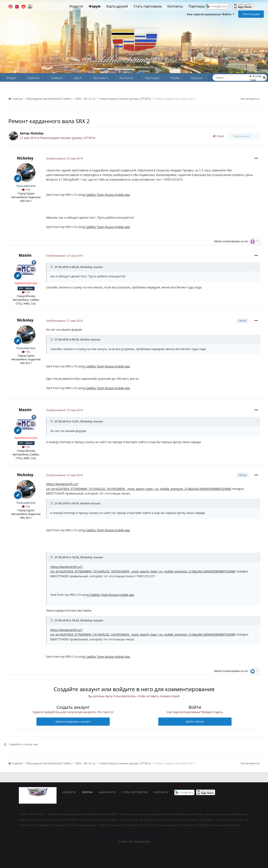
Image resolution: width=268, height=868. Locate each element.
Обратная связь (140, 834)
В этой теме (256, 78)
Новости (76, 6)
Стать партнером (148, 6)
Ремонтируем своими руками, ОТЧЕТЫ (68, 138)
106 (26, 190)
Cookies (159, 834)
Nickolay (37, 133)
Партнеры (197, 6)
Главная (57, 78)
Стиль (121, 834)
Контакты (175, 6)
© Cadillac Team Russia (134, 842)
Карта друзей (117, 6)
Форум (95, 6)
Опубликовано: (64, 158)
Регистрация (251, 14)
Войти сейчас (195, 721)
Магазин (101, 78)
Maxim (218, 241)
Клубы (175, 78)
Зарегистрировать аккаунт (73, 721)
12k (26, 292)
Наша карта (108, 792)
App (78, 78)
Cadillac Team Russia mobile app (108, 195)
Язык (108, 834)
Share (218, 136)
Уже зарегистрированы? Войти (210, 14)
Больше (197, 78)
